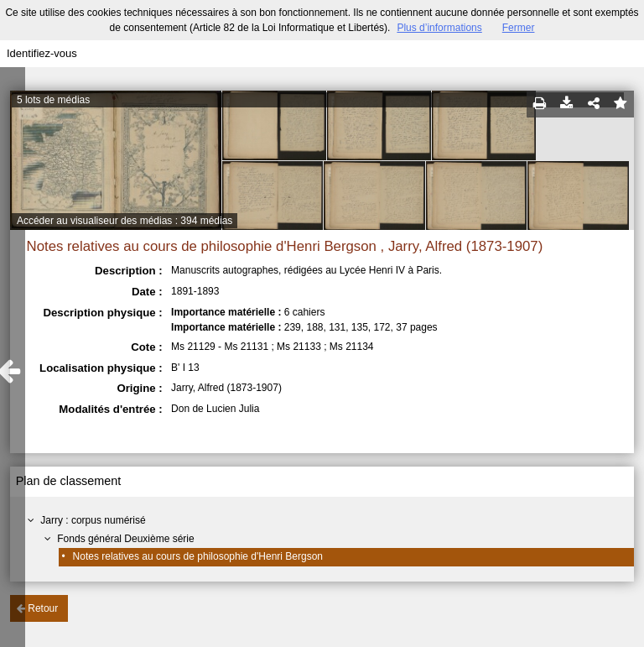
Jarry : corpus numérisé (93, 520)
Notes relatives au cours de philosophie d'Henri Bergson (198, 556)
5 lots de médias (53, 100)
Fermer (519, 28)
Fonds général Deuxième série (125, 539)
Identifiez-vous (42, 53)
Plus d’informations (439, 28)
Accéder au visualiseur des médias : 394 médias (125, 221)
